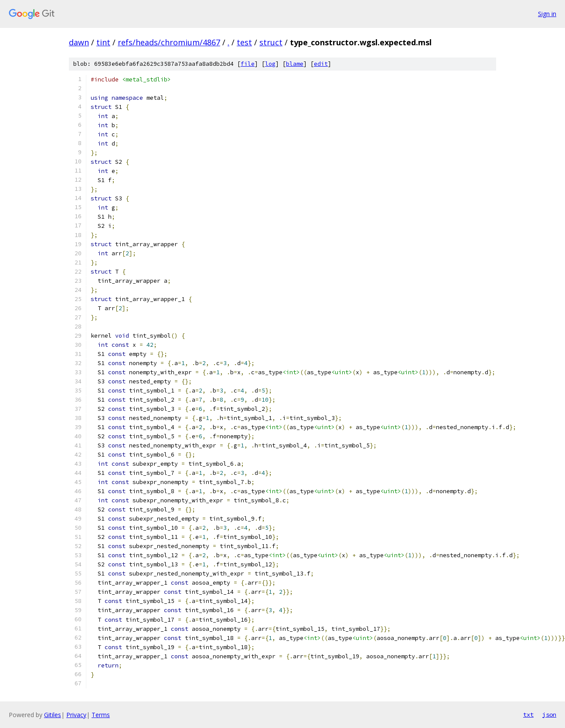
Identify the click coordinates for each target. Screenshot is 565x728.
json (549, 714)
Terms (101, 715)
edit (321, 64)
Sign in (547, 14)
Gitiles (53, 715)
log (270, 64)
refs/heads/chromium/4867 (169, 42)
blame (295, 64)
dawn (79, 42)
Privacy (76, 715)
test (244, 42)
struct (271, 42)
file (248, 64)
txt (528, 714)
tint (103, 42)
